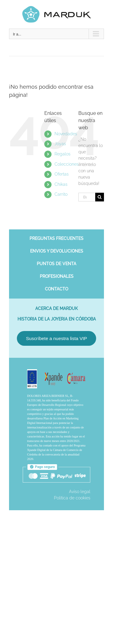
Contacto (56, 289)
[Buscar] (100, 197)
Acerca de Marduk (56, 308)
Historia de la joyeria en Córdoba (57, 319)
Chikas (61, 184)
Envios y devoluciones (57, 251)
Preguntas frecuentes (56, 238)
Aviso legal (80, 492)
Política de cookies (72, 498)
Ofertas (62, 174)
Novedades (66, 134)
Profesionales (57, 276)
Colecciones (67, 164)
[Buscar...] (87, 197)
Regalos (63, 154)
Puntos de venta (56, 264)
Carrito (61, 194)
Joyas (60, 144)
